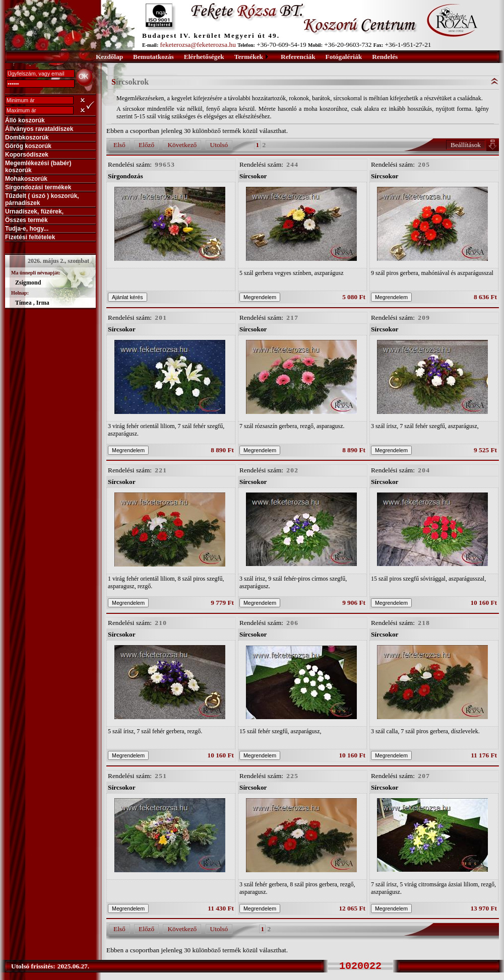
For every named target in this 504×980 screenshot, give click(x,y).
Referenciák (298, 57)
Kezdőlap (109, 57)
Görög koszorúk (28, 146)
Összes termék (26, 220)
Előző (146, 145)
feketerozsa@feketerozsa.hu (198, 45)
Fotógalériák (344, 57)
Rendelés (385, 57)
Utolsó (219, 145)
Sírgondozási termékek (38, 187)
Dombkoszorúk (27, 137)
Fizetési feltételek (30, 237)
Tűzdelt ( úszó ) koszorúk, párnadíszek (42, 199)
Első (119, 145)
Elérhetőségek (204, 57)
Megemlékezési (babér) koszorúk (38, 167)
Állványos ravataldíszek (39, 129)
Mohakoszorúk (26, 179)
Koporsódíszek (27, 155)
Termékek (249, 57)
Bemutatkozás (153, 57)
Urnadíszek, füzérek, (34, 212)
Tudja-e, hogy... (27, 229)
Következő (182, 145)
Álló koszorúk (25, 120)
